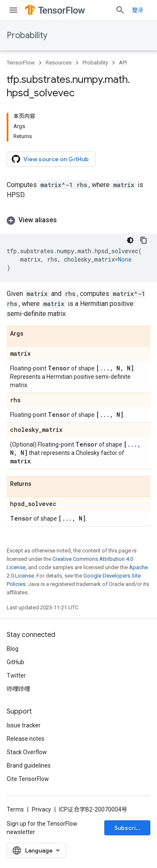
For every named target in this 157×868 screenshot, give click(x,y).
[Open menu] (13, 10)
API (123, 63)
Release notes (26, 739)
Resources (59, 63)
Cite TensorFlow (28, 779)
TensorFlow (21, 63)
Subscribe (129, 828)
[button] (78, 220)
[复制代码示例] (144, 240)
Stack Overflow (27, 752)
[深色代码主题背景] (130, 240)
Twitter (16, 675)
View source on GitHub (50, 159)
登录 (138, 10)
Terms (15, 809)
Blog (13, 649)
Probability (27, 35)
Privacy (41, 809)
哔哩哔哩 (18, 689)
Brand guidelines (29, 765)
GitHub (15, 662)
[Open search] (120, 10)
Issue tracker (24, 725)
